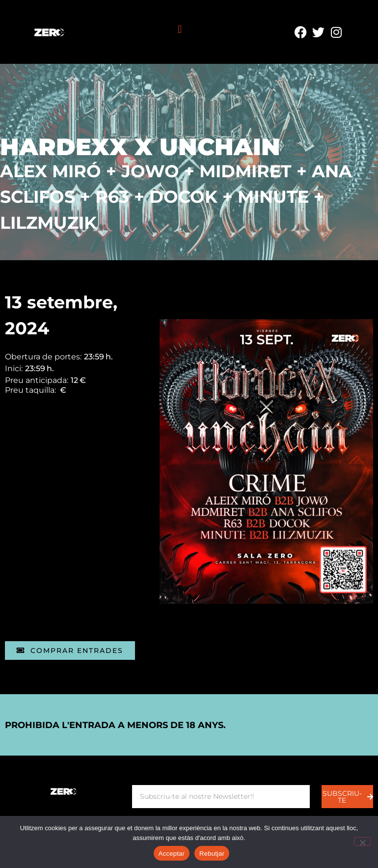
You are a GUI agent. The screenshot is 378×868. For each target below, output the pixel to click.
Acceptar (172, 854)
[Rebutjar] (362, 841)
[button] (179, 30)
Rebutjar (212, 854)
